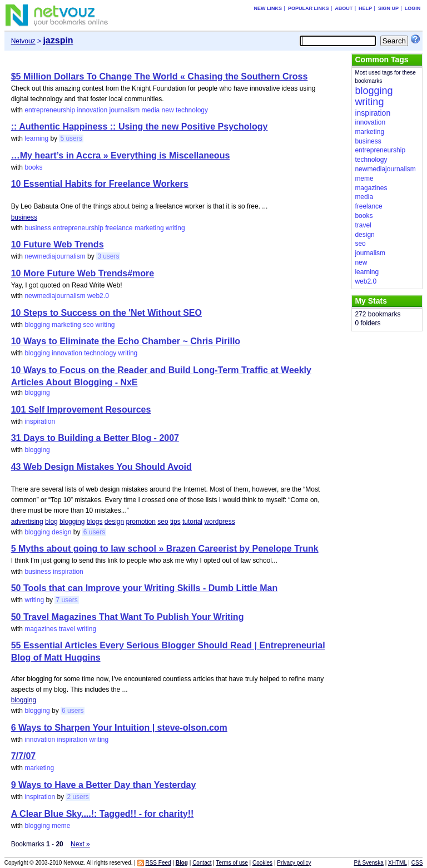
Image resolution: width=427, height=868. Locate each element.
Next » (80, 844)
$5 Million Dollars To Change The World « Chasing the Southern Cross (160, 76)
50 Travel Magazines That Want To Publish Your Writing (128, 617)
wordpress (219, 522)
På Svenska (369, 863)
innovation (92, 110)
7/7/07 (23, 756)
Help (365, 8)
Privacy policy (294, 863)
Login (413, 8)
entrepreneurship (50, 110)
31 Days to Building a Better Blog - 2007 (95, 438)
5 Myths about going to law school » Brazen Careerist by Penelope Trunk (165, 549)
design (114, 522)
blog (51, 522)
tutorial (192, 522)
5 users (71, 138)
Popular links (309, 8)
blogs (95, 522)
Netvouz (23, 41)
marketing (149, 228)
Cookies (262, 863)
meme (61, 826)
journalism (125, 110)
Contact (202, 863)
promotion (141, 522)
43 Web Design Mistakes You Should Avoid (101, 467)
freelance (119, 228)
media (151, 110)
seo (88, 325)
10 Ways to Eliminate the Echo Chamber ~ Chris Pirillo (126, 341)
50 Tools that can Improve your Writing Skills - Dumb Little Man (144, 588)
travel (67, 629)
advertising (27, 522)
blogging (37, 325)
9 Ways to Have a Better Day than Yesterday (104, 785)
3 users (108, 256)
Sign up (388, 8)
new (168, 110)
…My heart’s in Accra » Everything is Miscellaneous (121, 155)
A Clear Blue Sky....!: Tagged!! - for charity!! (103, 814)
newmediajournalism (55, 256)
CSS (417, 863)
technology (192, 110)
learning (36, 138)
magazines (41, 629)
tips (175, 522)
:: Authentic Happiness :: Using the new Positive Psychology (140, 127)
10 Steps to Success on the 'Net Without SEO (106, 313)
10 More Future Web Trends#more (83, 273)
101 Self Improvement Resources (81, 410)
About (344, 8)
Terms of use (232, 863)
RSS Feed (158, 863)
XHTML (398, 863)
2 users (78, 797)
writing (175, 228)
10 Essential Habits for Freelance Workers (100, 184)
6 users (94, 532)
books (33, 167)
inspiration (40, 421)
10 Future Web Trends (58, 244)
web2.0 (98, 296)
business (24, 217)
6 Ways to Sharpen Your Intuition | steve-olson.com (119, 728)
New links (268, 8)
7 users (66, 600)
